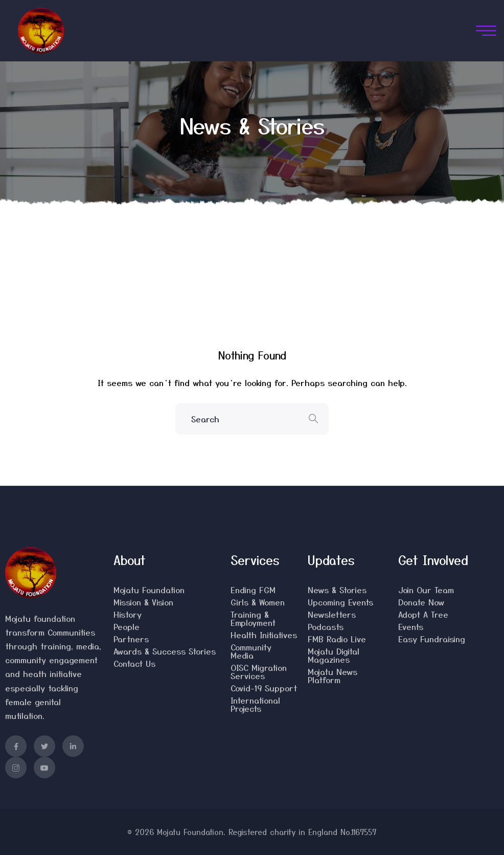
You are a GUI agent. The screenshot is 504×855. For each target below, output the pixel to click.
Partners (131, 639)
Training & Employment (253, 618)
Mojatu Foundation (149, 590)
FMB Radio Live (337, 639)
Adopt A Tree (423, 614)
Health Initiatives (264, 635)
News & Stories (337, 590)
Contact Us (134, 663)
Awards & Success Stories (165, 651)
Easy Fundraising (432, 639)
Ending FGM (253, 590)
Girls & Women (258, 602)
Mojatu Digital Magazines (334, 655)
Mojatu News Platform (333, 676)
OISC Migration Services (259, 671)
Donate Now (421, 602)
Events (411, 626)
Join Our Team (426, 590)
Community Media (251, 651)
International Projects (255, 704)
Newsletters (332, 614)
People (127, 626)
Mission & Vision (143, 602)
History (128, 614)
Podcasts (326, 626)
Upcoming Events (340, 602)
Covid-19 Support (264, 688)
